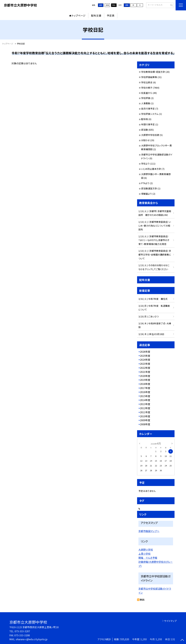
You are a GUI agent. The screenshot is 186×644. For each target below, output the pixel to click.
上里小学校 (144, 554)
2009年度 (145, 420)
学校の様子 (147, 88)
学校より (145, 164)
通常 (101, 5)
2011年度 (145, 412)
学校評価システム (150, 114)
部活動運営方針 (149, 188)
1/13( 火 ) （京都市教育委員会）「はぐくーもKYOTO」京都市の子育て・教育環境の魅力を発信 (154, 240)
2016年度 (145, 392)
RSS (142, 600)
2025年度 (145, 356)
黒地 (114, 5)
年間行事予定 (148, 124)
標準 (127, 5)
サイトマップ (170, 621)
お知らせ (145, 140)
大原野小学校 (146, 550)
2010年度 (145, 416)
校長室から (147, 93)
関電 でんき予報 (148, 558)
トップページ (79, 16)
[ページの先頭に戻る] (182, 640)
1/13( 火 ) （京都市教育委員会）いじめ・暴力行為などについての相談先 (155, 226)
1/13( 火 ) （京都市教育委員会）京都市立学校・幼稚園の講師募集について (155, 255)
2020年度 (145, 376)
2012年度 (145, 408)
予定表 (111, 16)
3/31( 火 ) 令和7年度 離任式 (153, 299)
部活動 (145, 130)
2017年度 (145, 388)
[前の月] (139, 443)
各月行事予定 (148, 109)
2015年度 (145, 396)
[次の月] (172, 443)
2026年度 (145, 352)
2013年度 (145, 404)
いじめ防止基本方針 (151, 169)
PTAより (145, 183)
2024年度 (145, 360)
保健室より (147, 194)
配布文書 (96, 16)
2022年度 (145, 368)
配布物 (145, 119)
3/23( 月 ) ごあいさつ (149, 316)
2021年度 (145, 372)
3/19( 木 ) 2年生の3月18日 (151, 334)
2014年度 (145, 400)
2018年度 (145, 384)
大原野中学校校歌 (150, 135)
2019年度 (145, 380)
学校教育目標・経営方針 (153, 72)
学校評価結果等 (149, 77)
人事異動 (146, 103)
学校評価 (146, 98)
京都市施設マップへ (149, 531)
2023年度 (145, 364)
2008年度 (145, 424)
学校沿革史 (147, 82)
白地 (107, 5)
